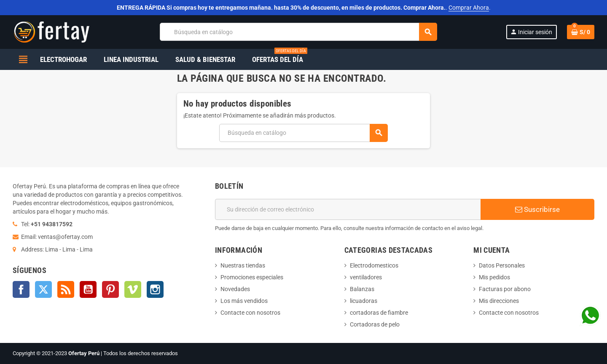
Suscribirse (537, 209)
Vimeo (133, 289)
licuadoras (364, 301)
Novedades (235, 289)
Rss (66, 289)
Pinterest (110, 289)
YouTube (88, 289)
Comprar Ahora (469, 8)
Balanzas (362, 289)
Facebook (21, 289)
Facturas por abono (505, 289)
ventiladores (366, 277)
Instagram (155, 289)
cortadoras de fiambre (379, 313)
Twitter (43, 289)
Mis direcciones (499, 301)
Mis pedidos (494, 277)
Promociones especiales (252, 277)
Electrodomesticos (374, 265)
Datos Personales (502, 265)
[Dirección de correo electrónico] (348, 209)
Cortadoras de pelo (375, 324)
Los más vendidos (244, 301)
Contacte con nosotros (250, 313)
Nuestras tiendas (243, 265)
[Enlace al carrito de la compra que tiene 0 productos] (581, 32)
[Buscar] (298, 32)
